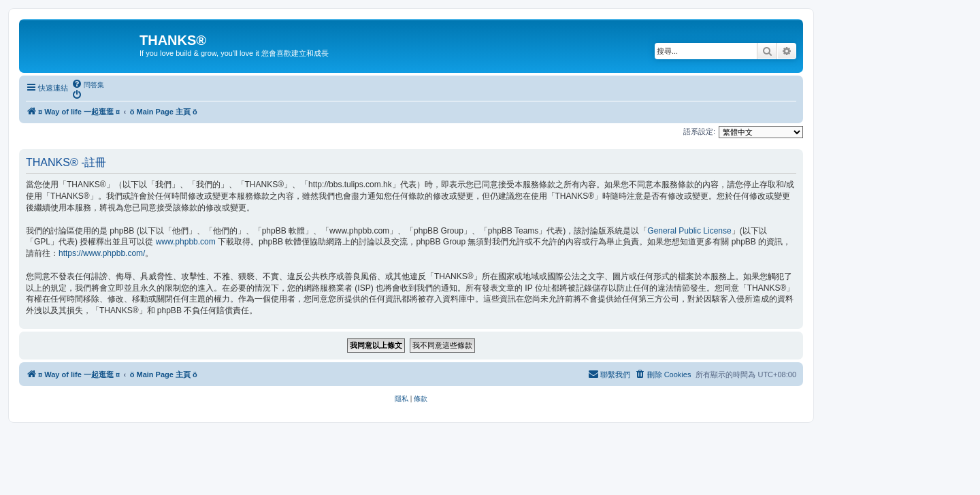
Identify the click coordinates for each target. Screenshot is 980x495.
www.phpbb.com (186, 242)
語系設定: (699, 131)
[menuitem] (88, 84)
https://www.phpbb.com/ (102, 253)
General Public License (689, 231)
